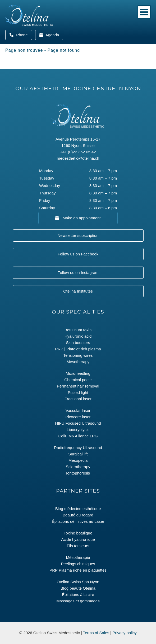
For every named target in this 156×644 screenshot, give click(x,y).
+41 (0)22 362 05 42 (78, 152)
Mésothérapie (78, 557)
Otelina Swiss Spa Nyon (78, 582)
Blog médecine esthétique (78, 509)
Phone (24, 35)
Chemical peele (78, 380)
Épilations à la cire (78, 595)
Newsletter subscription (78, 235)
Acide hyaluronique (78, 539)
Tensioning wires (78, 355)
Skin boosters (78, 343)
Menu (144, 12)
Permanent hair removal (78, 386)
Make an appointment (81, 218)
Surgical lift (78, 454)
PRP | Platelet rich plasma (78, 349)
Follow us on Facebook (78, 254)
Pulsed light (78, 392)
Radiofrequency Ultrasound (78, 448)
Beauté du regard (78, 515)
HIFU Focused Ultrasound (78, 423)
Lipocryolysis (78, 430)
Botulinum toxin (78, 330)
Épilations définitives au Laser (78, 521)
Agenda (52, 35)
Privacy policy (125, 633)
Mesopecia (78, 460)
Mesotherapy (78, 362)
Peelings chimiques (78, 564)
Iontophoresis (78, 473)
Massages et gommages (78, 601)
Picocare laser (78, 417)
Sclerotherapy (78, 467)
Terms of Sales (96, 633)
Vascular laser (78, 410)
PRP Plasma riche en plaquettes (78, 570)
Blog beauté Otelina (78, 588)
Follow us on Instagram (78, 273)
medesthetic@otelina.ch (78, 158)
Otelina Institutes (78, 291)
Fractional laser (78, 399)
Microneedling (78, 373)
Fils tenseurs (78, 546)
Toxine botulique (78, 533)
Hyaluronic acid (78, 336)
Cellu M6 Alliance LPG (78, 436)
